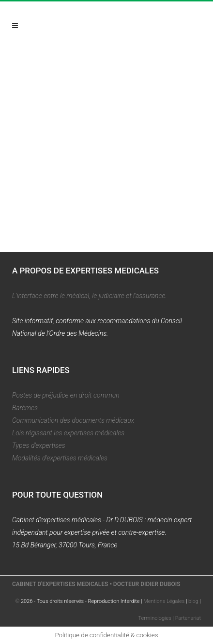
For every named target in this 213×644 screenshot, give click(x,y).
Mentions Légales (164, 601)
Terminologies (155, 618)
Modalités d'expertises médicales (60, 458)
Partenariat (188, 618)
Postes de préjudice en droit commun (66, 395)
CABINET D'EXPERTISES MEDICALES (60, 584)
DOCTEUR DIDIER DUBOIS (147, 584)
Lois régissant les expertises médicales (68, 433)
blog (193, 601)
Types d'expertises (39, 445)
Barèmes (25, 408)
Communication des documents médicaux (73, 420)
